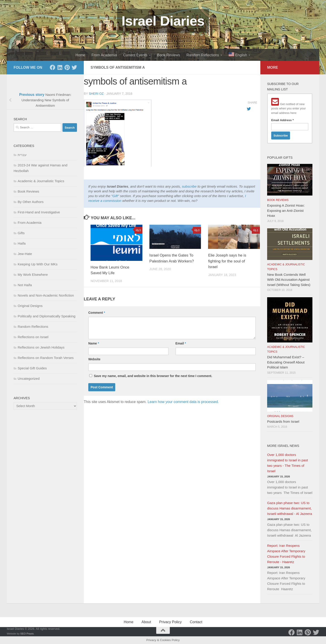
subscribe (189, 186)
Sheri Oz (96, 94)
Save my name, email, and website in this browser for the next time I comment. (153, 376)
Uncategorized (29, 379)
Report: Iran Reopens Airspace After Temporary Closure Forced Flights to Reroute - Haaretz (286, 554)
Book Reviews (169, 55)
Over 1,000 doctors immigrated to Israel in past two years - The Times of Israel (288, 463)
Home (80, 55)
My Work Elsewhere (33, 275)
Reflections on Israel (33, 337)
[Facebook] (53, 67)
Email (181, 343)
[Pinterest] (67, 67)
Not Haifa (25, 285)
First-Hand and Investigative (39, 212)
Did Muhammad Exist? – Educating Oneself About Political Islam (286, 362)
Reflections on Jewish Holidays (41, 347)
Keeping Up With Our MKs (38, 264)
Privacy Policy (170, 622)
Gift (115, 196)
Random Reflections (203, 55)
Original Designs (30, 306)
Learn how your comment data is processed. (183, 402)
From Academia (104, 55)
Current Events (135, 55)
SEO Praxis (27, 634)
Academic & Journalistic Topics (41, 181)
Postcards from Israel (283, 421)
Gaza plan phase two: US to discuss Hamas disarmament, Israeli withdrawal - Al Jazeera (290, 508)
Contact (196, 622)
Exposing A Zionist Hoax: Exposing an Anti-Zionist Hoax (286, 210)
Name (94, 343)
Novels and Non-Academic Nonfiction (46, 295)
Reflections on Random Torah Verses (46, 358)
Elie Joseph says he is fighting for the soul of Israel (227, 261)
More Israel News (283, 446)
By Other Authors (31, 202)
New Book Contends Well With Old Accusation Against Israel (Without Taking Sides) (289, 280)
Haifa (22, 243)
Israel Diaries (163, 21)
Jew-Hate (25, 254)
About (146, 622)
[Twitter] (74, 67)
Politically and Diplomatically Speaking (47, 316)
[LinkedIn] (60, 67)
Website (94, 359)
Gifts (21, 233)
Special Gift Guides (32, 368)
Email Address (282, 120)
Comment (97, 313)
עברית (22, 155)
